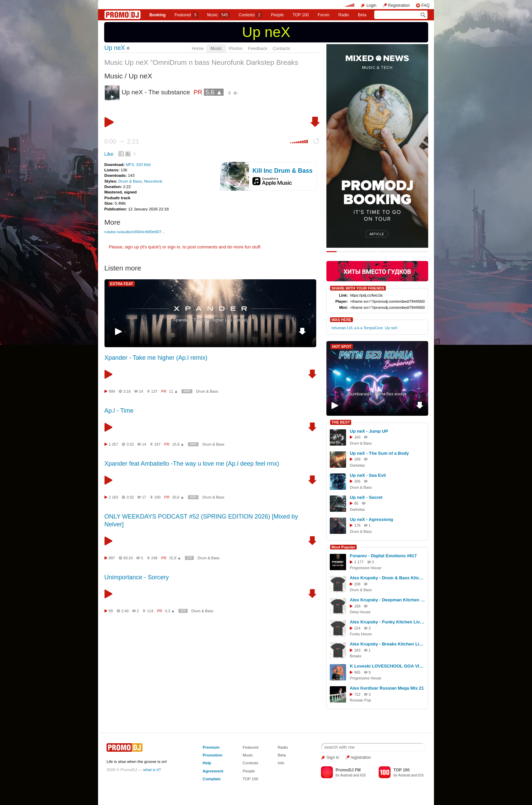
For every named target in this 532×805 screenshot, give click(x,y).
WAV (187, 391)
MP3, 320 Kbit (138, 164)
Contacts (281, 48)
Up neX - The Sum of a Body (379, 453)
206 (357, 481)
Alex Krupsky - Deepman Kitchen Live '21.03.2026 (388, 600)
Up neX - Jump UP (369, 431)
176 (357, 525)
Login (371, 5)
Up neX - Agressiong (371, 519)
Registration (399, 5)
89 (111, 611)
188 (357, 606)
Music (218, 15)
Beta (362, 15)
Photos (235, 48)
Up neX (266, 32)
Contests (250, 763)
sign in (174, 247)
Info (281, 763)
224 (357, 628)
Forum (324, 15)
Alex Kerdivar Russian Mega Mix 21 (387, 688)
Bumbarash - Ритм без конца (377, 394)
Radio (344, 15)
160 (357, 437)
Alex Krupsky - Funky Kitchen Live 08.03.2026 (388, 622)
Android (346, 775)
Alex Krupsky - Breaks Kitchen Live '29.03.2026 (388, 644)
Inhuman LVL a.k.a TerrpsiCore (357, 328)
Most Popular (343, 547)
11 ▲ (173, 391)
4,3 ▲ (170, 611)
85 (356, 503)
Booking (157, 15)
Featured (187, 15)
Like (109, 154)
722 (357, 694)
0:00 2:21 (122, 142)
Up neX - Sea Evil (368, 475)
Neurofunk (153, 181)
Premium (211, 747)
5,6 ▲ (214, 92)
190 (157, 497)
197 (157, 444)
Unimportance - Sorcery (137, 577)
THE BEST (341, 422)
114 (150, 611)
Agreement (213, 771)
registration (361, 757)
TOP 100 (301, 15)
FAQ (425, 5)
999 (112, 391)
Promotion (212, 755)
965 (357, 672)
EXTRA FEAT (122, 284)
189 (357, 459)
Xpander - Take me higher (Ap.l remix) (210, 320)
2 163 (114, 497)
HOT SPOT (342, 347)
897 (112, 558)
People (277, 15)
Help (207, 763)
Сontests (250, 15)
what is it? (152, 770)
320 (189, 558)
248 (154, 558)
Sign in (333, 757)
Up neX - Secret (366, 497)
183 (357, 650)
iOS (363, 775)
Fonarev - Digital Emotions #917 (383, 556)
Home (198, 48)
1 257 (114, 444)
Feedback (258, 48)
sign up (132, 247)
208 (357, 584)
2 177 (359, 562)
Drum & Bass (130, 181)
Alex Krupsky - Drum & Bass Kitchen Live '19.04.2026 (388, 578)
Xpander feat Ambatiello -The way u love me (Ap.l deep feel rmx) (192, 464)
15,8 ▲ (178, 444)
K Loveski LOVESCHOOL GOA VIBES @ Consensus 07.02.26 (388, 666)
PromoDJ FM (348, 770)
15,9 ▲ (175, 558)
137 (154, 391)
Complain (212, 779)
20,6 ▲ (178, 497)
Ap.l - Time (119, 411)
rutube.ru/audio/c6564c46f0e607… (135, 232)
